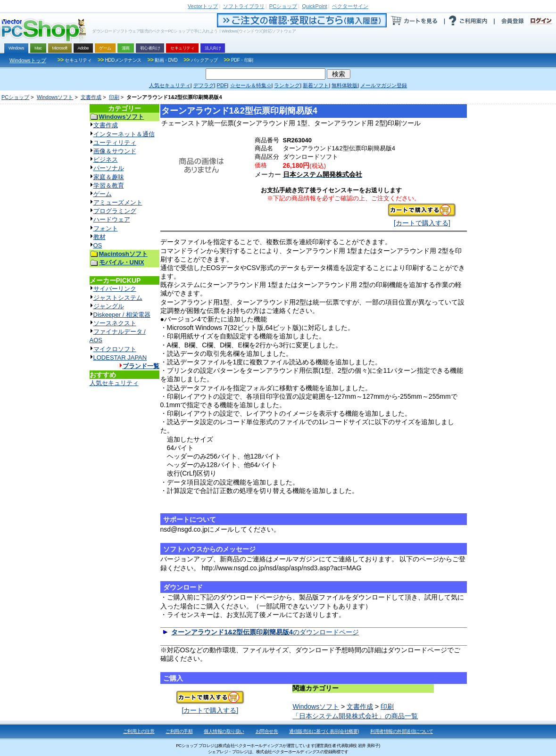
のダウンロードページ (265, 632)
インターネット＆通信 (124, 134)
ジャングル (109, 306)
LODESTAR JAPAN (120, 357)
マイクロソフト (115, 349)
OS (98, 245)
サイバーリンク (115, 289)
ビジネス (106, 160)
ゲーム (103, 194)
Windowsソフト (55, 97)
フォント (106, 228)
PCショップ (15, 97)
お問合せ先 (267, 731)
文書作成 (91, 97)
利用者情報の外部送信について (402, 731)
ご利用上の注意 (139, 731)
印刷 (114, 97)
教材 (100, 237)
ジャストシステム (118, 298)
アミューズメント (118, 202)
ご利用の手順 (179, 731)
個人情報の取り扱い (224, 731)
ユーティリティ (115, 143)
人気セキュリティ (114, 383)
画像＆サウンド (115, 151)
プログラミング (115, 211)
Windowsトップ (28, 60)
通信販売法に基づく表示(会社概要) (324, 731)
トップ (203, 6)
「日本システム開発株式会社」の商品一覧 (355, 716)
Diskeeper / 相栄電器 (122, 315)
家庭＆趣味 (109, 177)
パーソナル (109, 168)
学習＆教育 (109, 185)
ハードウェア (112, 219)
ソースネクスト (115, 323)
